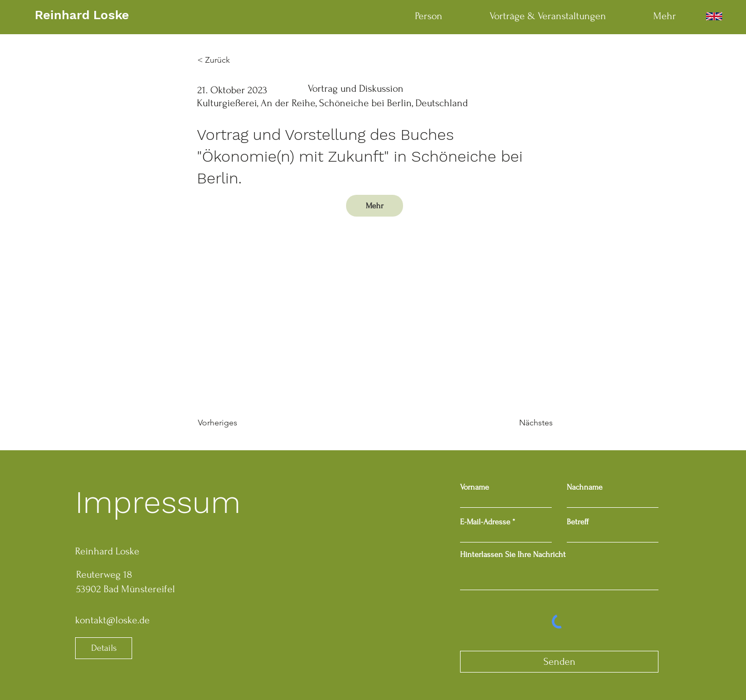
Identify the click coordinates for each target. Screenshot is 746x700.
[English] (714, 16)
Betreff (578, 522)
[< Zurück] (232, 60)
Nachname (585, 487)
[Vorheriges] (232, 423)
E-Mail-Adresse (485, 522)
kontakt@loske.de (112, 620)
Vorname (475, 487)
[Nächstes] (527, 423)
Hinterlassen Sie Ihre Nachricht (513, 554)
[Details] (104, 648)
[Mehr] (375, 206)
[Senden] (559, 662)
